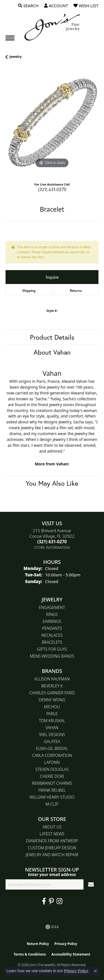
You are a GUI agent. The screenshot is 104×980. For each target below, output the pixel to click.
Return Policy (38, 944)
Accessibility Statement (71, 954)
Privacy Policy (66, 944)
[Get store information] (52, 548)
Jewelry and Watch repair (52, 855)
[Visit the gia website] (52, 927)
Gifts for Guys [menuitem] (52, 649)
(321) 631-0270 (52, 189)
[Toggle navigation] (10, 38)
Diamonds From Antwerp (52, 841)
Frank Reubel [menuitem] (52, 790)
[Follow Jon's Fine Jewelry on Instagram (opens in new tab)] (59, 901)
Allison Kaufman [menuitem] (52, 679)
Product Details (52, 337)
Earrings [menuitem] (52, 621)
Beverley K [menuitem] (52, 686)
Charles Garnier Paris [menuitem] (52, 693)
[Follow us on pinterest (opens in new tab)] (51, 901)
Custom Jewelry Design (52, 848)
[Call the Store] (52, 542)
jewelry (16, 57)
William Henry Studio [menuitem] (52, 797)
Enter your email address (52, 874)
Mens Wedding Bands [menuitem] (52, 656)
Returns (76, 291)
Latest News (52, 834)
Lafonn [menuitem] (52, 762)
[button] (28, 6)
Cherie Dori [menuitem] (52, 776)
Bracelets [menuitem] (52, 642)
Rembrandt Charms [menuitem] (52, 783)
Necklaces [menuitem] (52, 635)
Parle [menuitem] (52, 714)
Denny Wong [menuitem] (52, 700)
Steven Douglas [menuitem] (52, 769)
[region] (52, 123)
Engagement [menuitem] (52, 607)
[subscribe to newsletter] (91, 884)
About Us (52, 827)
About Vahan (52, 352)
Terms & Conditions (30, 954)
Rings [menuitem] (52, 614)
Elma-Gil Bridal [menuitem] (52, 748)
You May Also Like (52, 483)
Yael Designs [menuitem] (52, 735)
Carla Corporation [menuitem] (52, 755)
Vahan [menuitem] (52, 728)
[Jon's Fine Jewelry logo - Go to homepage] (52, 27)
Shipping (29, 291)
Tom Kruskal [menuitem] (52, 721)
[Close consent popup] (95, 971)
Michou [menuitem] (52, 707)
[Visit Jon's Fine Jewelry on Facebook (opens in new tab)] (44, 901)
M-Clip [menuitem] (52, 804)
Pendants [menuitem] (52, 628)
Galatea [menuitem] (52, 741)
